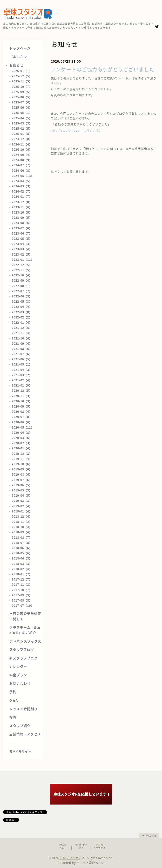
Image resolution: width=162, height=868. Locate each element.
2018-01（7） (22, 574)
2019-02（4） (22, 506)
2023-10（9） (22, 212)
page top (149, 835)
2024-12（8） (22, 139)
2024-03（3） (22, 186)
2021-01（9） (22, 385)
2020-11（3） (22, 396)
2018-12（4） (22, 516)
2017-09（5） (22, 595)
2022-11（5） (22, 270)
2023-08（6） (22, 223)
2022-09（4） (22, 280)
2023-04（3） (22, 244)
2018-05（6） (22, 553)
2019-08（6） (22, 474)
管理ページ (97, 863)
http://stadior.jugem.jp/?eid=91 (76, 130)
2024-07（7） (22, 165)
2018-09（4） (22, 532)
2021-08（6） (22, 349)
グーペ (81, 863)
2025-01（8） (22, 134)
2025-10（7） (22, 87)
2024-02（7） (22, 191)
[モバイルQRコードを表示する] (25, 751)
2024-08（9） (22, 160)
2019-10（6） (22, 464)
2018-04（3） (22, 558)
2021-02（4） (22, 380)
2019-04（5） (22, 495)
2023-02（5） (22, 254)
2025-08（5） (22, 97)
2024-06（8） (22, 170)
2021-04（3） (22, 370)
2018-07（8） (22, 543)
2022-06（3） (22, 296)
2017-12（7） (22, 579)
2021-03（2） (22, 375)
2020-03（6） (22, 438)
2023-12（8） (22, 202)
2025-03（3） (22, 123)
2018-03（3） (22, 564)
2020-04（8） (22, 433)
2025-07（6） (22, 102)
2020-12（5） (22, 390)
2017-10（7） (22, 590)
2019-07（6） (22, 480)
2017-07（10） (23, 606)
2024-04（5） (22, 181)
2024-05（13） (23, 176)
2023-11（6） (22, 207)
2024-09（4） (22, 155)
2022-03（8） (22, 312)
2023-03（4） (22, 249)
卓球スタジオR (70, 858)
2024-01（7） (22, 196)
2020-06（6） (22, 422)
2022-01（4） (22, 322)
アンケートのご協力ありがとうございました (103, 69)
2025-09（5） (22, 92)
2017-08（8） (22, 600)
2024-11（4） (22, 144)
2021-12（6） (22, 328)
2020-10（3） (22, 401)
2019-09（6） (22, 469)
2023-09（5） (22, 218)
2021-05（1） (22, 364)
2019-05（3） (22, 490)
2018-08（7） (22, 537)
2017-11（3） (22, 584)
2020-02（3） (22, 443)
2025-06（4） (22, 107)
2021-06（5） (22, 359)
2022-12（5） (22, 265)
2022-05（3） (22, 301)
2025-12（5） (22, 76)
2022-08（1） (22, 286)
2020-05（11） (23, 427)
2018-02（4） (22, 569)
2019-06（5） (22, 485)
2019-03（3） (22, 501)
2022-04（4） (22, 307)
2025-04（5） (22, 118)
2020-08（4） (22, 412)
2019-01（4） (22, 511)
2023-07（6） (22, 228)
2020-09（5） (22, 406)
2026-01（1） (22, 71)
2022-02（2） (22, 317)
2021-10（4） (22, 338)
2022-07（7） (22, 291)
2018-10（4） (22, 527)
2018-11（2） (22, 522)
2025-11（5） (22, 81)
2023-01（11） (23, 260)
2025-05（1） (22, 113)
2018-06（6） (22, 548)
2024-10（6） (22, 149)
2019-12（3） (22, 454)
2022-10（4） (22, 275)
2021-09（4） (22, 343)
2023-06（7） (22, 233)
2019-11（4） (22, 459)
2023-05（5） (22, 239)
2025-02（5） (22, 128)
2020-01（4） (22, 448)
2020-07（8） (22, 417)
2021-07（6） (22, 354)
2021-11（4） (22, 333)
